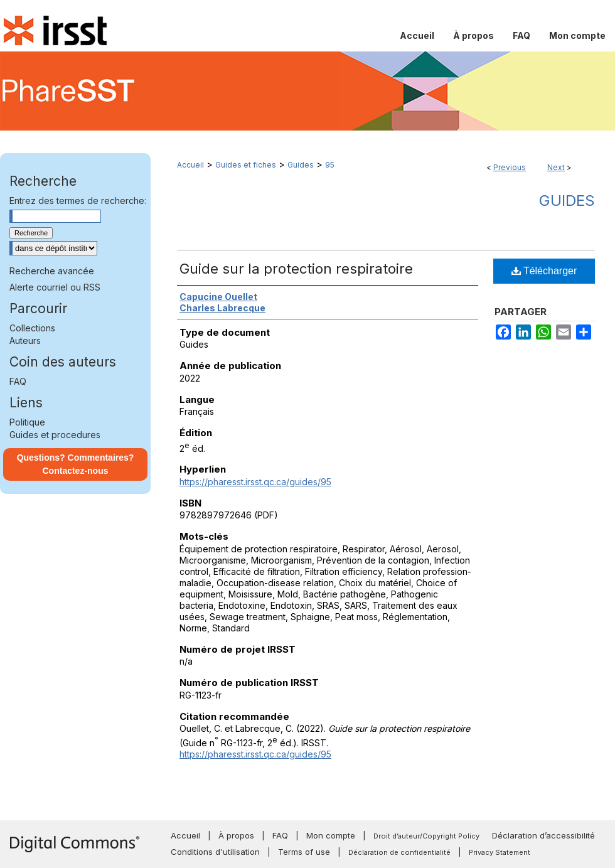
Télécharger (544, 271)
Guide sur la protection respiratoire (296, 269)
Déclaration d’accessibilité (543, 835)
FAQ (18, 381)
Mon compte (331, 835)
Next (556, 167)
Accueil (190, 165)
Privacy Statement (500, 852)
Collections (32, 328)
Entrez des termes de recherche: (78, 201)
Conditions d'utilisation (215, 852)
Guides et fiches (246, 165)
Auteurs (25, 340)
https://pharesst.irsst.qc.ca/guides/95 (255, 482)
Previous (510, 167)
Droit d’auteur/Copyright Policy (426, 836)
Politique (27, 422)
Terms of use (304, 852)
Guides (301, 165)
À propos (236, 835)
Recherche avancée (52, 271)
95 (330, 165)
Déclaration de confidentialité (399, 852)
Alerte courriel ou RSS (55, 287)
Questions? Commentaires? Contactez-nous (76, 464)
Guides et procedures (55, 435)
